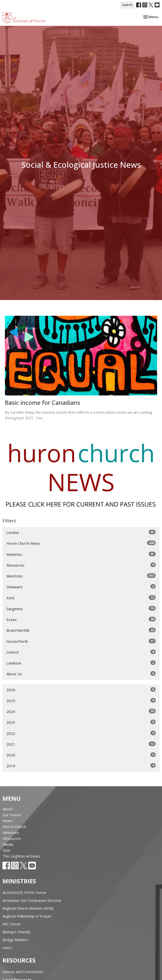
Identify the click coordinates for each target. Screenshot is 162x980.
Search (127, 5)
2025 (81, 701)
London (81, 532)
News (8, 821)
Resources (81, 565)
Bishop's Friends (16, 932)
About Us (81, 674)
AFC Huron (11, 924)
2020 (81, 755)
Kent (81, 598)
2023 (81, 722)
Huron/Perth (81, 641)
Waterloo (81, 554)
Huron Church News (81, 543)
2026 (81, 690)
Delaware (81, 587)
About (8, 809)
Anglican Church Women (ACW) (28, 908)
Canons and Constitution (23, 972)
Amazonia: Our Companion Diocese (32, 900)
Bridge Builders (15, 940)
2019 (81, 766)
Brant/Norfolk (81, 630)
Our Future (12, 815)
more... (8, 948)
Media (8, 844)
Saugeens (81, 609)
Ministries (81, 576)
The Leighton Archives (21, 856)
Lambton (81, 663)
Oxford (81, 652)
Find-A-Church (14, 827)
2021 (81, 744)
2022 (81, 733)
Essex (81, 619)
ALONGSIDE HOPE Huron (24, 892)
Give (7, 850)
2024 (81, 711)
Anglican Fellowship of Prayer (27, 916)
